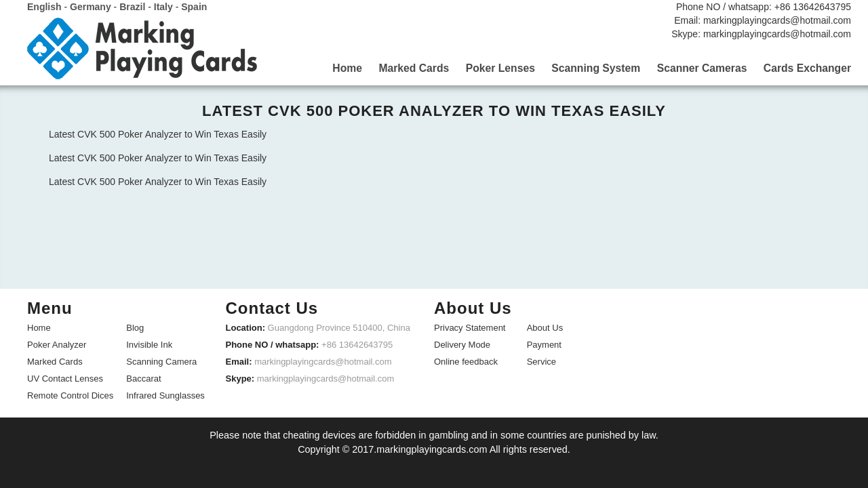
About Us (545, 327)
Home (39, 327)
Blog (135, 327)
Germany (91, 7)
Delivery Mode (462, 344)
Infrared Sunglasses (165, 395)
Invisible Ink (149, 344)
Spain (194, 7)
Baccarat (143, 378)
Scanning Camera (161, 361)
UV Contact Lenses (65, 378)
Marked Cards (55, 361)
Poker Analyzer (57, 344)
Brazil (132, 7)
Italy (163, 7)
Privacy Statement (470, 327)
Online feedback (466, 361)
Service (541, 361)
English (44, 7)
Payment (544, 344)
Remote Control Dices (70, 395)
